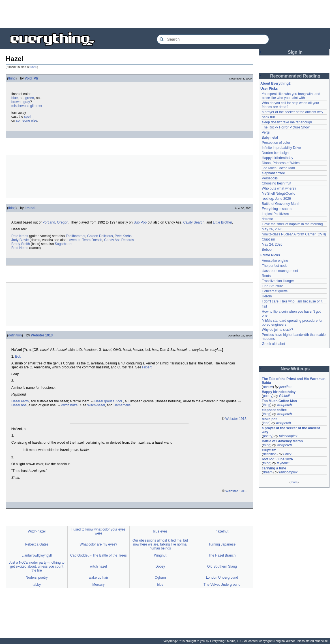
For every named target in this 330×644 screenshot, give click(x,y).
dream (268, 472)
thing (12, 78)
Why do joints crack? (277, 330)
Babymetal (270, 138)
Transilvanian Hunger (278, 281)
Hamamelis (122, 405)
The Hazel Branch (222, 555)
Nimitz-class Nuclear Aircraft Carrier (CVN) (294, 234)
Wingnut (160, 555)
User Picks (269, 89)
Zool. (119, 401)
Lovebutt (74, 240)
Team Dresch (92, 240)
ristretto (267, 219)
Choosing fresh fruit (277, 183)
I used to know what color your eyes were (98, 531)
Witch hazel (70, 405)
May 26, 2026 (272, 229)
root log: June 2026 (276, 199)
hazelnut (222, 531)
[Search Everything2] (213, 39)
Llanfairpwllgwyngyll (37, 555)
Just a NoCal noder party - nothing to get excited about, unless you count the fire (37, 566)
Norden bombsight (276, 153)
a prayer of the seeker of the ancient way (292, 112)
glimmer (36, 106)
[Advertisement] (165, 14)
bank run (268, 117)
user (33, 67)
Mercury (98, 585)
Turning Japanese (222, 544)
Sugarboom (63, 244)
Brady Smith (21, 244)
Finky (287, 454)
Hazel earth (20, 401)
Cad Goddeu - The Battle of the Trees (98, 555)
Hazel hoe (19, 405)
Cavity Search (194, 222)
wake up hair (98, 578)
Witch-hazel (96, 405)
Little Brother (222, 222)
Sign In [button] (295, 52)
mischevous (20, 106)
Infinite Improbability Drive (281, 148)
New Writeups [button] (295, 369)
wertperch (284, 405)
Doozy (160, 566)
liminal (30, 208)
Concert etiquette (275, 291)
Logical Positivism (275, 214)
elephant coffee (273, 173)
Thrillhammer (75, 236)
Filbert (147, 367)
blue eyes (160, 531)
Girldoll (284, 396)
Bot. (18, 357)
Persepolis (270, 178)
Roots (266, 276)
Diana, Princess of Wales (281, 163)
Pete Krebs (20, 236)
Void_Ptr (31, 78)
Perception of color (276, 143)
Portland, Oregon (55, 222)
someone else (27, 121)
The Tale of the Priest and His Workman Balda (294, 381)
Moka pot (269, 419)
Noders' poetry (37, 578)
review (268, 387)
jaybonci (283, 463)
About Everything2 (276, 83)
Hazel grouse (104, 401)
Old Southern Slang (222, 566)
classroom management (280, 271)
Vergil (266, 132)
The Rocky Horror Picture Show (286, 127)
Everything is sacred (277, 209)
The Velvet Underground (222, 585)
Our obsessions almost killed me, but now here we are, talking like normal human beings (160, 544)
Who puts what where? (279, 188)
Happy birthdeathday (277, 158)
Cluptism (268, 239)
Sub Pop (140, 222)
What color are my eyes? (99, 544)
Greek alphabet (273, 344)
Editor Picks (270, 255)
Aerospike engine (275, 261)
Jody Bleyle (20, 240)
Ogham (160, 578)
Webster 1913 (42, 335)
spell (28, 117)
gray (27, 102)
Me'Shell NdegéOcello (278, 194)
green (30, 98)
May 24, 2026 (272, 244)
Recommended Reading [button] (295, 76)
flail (264, 306)
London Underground (222, 578)
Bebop (267, 250)
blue (15, 98)
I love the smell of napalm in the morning (292, 224)
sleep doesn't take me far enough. (287, 122)
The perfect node (275, 266)
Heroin (267, 296)
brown (16, 102)
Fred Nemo (20, 248)
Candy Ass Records (119, 240)
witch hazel (98, 566)
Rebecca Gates (37, 544)
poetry (268, 396)
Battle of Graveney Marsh (281, 204)
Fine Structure (272, 286)
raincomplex (288, 436)
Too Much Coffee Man (278, 168)
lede (266, 423)
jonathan (286, 387)
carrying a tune (274, 468)
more (294, 482)
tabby (37, 585)
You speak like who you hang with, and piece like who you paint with (292, 96)
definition (15, 335)
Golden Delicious (100, 236)
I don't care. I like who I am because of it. (292, 301)
